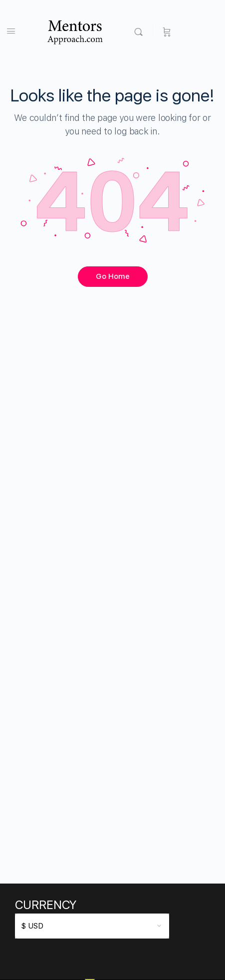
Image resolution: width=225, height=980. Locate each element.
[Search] (141, 31)
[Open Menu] (11, 31)
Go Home (113, 276)
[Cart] (167, 31)
